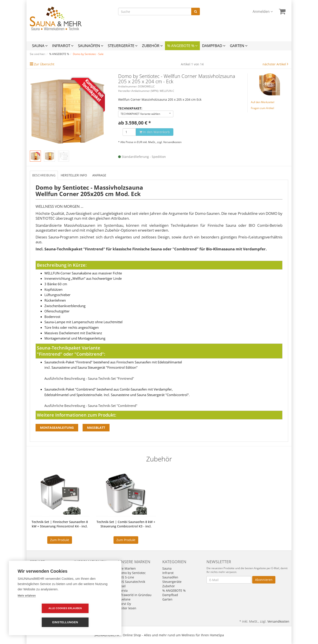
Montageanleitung (57, 428)
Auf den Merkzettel (263, 102)
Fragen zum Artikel (262, 108)
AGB (77, 573)
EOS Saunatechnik (132, 582)
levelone (124, 599)
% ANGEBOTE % (182, 46)
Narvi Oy (125, 604)
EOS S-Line (126, 577)
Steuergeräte (123, 46)
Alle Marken (127, 568)
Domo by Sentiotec (132, 573)
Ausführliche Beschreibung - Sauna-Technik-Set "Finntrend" (89, 379)
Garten (239, 46)
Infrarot (63, 46)
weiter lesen (127, 608)
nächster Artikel (275, 64)
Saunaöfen (91, 46)
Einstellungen (91, 622)
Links (34, 573)
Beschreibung (44, 175)
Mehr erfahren (27, 609)
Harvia (123, 590)
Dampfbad (214, 46)
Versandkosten (172, 142)
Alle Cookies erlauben (40, 622)
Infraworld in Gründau (135, 595)
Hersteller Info (74, 175)
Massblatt (96, 428)
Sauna (40, 46)
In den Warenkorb (155, 132)
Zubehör (152, 46)
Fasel (122, 586)
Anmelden (263, 11)
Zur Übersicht (44, 64)
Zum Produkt (60, 540)
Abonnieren (264, 580)
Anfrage (99, 175)
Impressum (82, 568)
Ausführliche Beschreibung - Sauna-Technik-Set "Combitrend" (91, 406)
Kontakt (35, 568)
